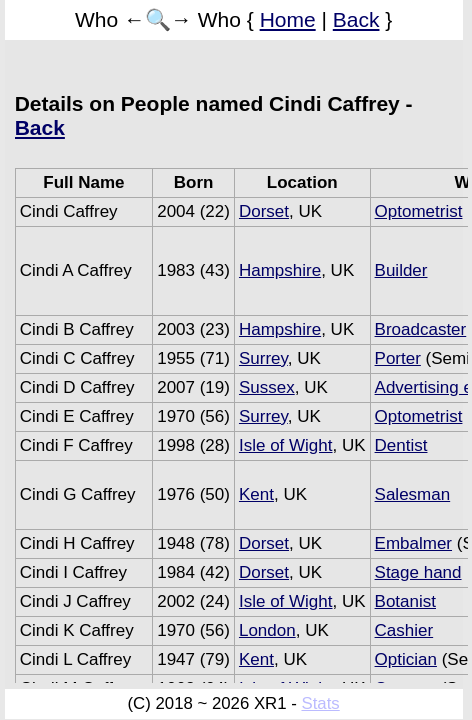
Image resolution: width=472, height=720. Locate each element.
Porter (398, 358)
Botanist (405, 601)
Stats (320, 703)
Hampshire (280, 270)
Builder (401, 270)
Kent (256, 494)
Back (356, 19)
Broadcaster (421, 329)
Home (288, 19)
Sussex (267, 387)
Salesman (413, 494)
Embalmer (413, 543)
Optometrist (419, 211)
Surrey (263, 358)
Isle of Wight (286, 445)
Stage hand (418, 572)
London (267, 630)
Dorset (264, 211)
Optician (406, 659)
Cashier (404, 630)
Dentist (401, 445)
